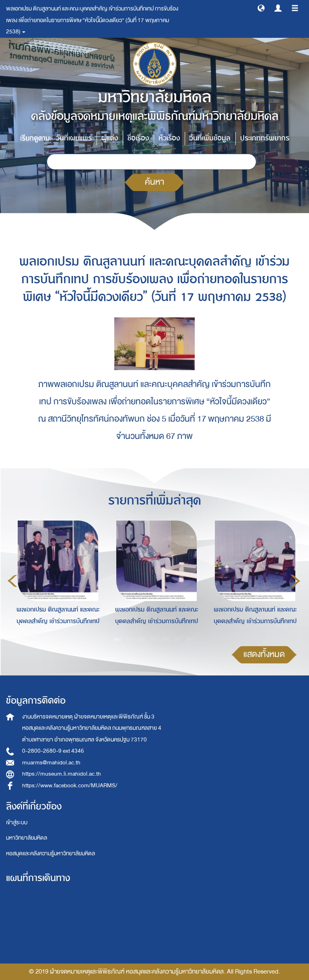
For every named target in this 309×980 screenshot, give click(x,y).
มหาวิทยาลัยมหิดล (27, 838)
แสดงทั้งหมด (264, 654)
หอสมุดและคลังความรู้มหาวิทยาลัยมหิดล (50, 853)
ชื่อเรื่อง (138, 138)
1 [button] (118, 639)
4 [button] (154, 639)
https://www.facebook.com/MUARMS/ (70, 785)
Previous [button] (12, 581)
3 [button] (142, 639)
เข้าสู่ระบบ (17, 822)
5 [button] (166, 639)
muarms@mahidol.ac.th (51, 763)
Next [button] (295, 581)
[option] (56, 580)
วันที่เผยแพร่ (74, 138)
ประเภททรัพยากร (265, 138)
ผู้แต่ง (110, 138)
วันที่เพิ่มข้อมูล (210, 138)
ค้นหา (154, 182)
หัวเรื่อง (169, 138)
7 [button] (190, 639)
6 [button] (178, 639)
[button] (261, 8)
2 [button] (130, 639)
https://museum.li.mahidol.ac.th (62, 774)
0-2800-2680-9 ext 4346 (53, 751)
